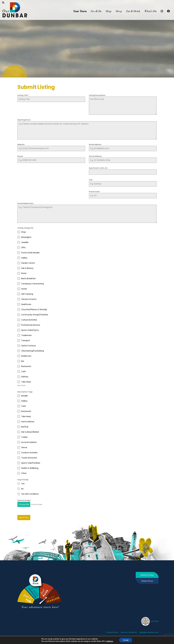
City (91, 180)
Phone (20, 156)
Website (21, 144)
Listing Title (23, 95)
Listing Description (97, 95)
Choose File (24, 504)
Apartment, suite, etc (98, 168)
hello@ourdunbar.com (149, 632)
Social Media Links (25, 203)
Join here (150, 621)
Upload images (24, 500)
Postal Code (94, 192)
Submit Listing (147, 575)
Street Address (95, 156)
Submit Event (147, 580)
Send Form (24, 517)
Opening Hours (24, 120)
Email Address (95, 144)
